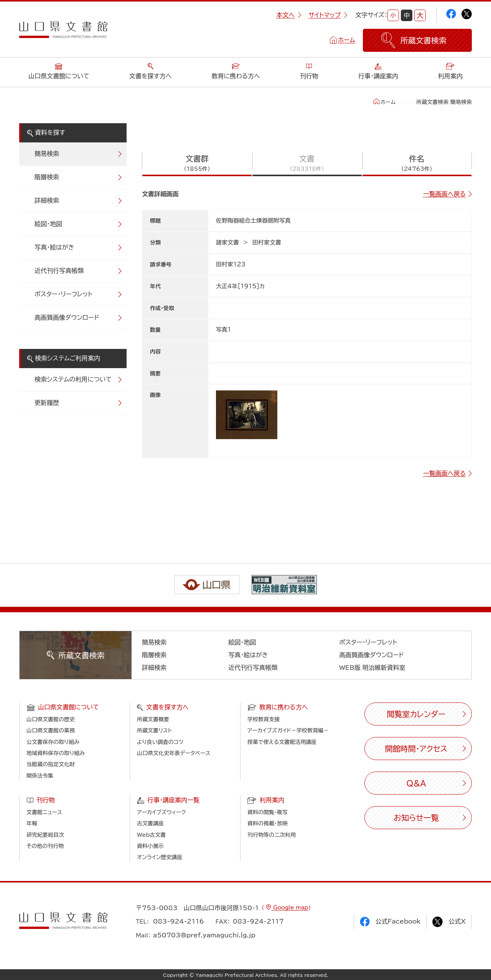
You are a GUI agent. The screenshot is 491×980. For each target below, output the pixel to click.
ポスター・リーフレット (63, 294)
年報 (32, 823)
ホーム (347, 40)
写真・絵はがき (54, 247)
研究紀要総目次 (45, 835)
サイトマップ (328, 15)
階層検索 (47, 177)
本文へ (289, 15)
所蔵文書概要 (153, 719)
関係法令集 (40, 776)
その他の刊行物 (45, 846)
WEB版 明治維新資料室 (372, 668)
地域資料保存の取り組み (56, 753)
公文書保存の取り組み (53, 742)
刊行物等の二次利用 (272, 835)
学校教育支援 (264, 719)
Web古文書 (151, 835)
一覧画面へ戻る (444, 194)
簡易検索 (47, 154)
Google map (290, 907)
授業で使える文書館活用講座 (282, 742)
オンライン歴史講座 (160, 857)
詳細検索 (47, 200)
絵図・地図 (48, 224)
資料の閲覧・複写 (268, 812)
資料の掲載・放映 (268, 823)
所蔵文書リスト (154, 730)
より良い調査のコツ (160, 742)
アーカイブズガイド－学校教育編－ (288, 730)
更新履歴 (47, 403)
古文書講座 (150, 823)
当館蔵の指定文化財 (51, 764)
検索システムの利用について (73, 379)
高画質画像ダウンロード (67, 317)
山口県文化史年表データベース (174, 753)
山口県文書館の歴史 (51, 719)
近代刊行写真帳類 (59, 271)
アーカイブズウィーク (161, 812)
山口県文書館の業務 (51, 730)
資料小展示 (150, 846)
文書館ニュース (44, 812)
